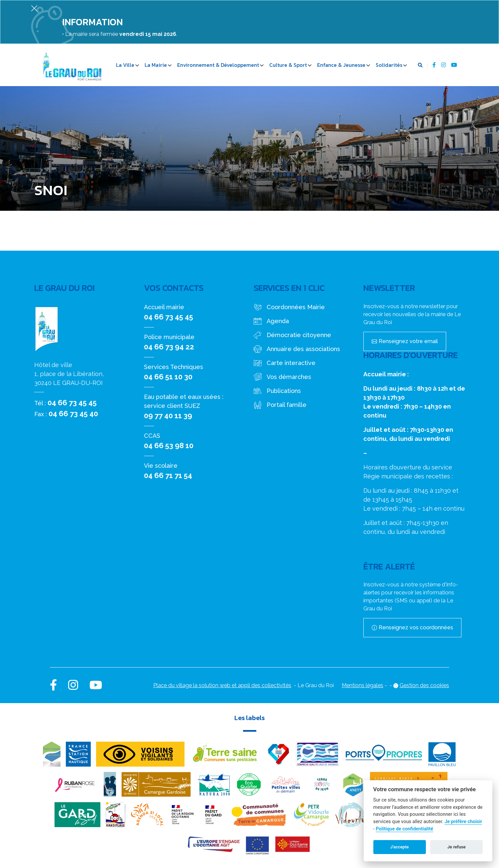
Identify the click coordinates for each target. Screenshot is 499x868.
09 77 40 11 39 (168, 416)
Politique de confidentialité (404, 829)
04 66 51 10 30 (168, 377)
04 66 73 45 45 (72, 403)
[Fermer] (34, 8)
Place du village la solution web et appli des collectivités (222, 685)
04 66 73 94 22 (169, 347)
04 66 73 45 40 (73, 414)
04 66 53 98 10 (169, 445)
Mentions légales (363, 685)
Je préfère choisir (463, 822)
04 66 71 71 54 (168, 475)
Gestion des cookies (424, 685)
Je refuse (457, 847)
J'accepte (400, 847)
